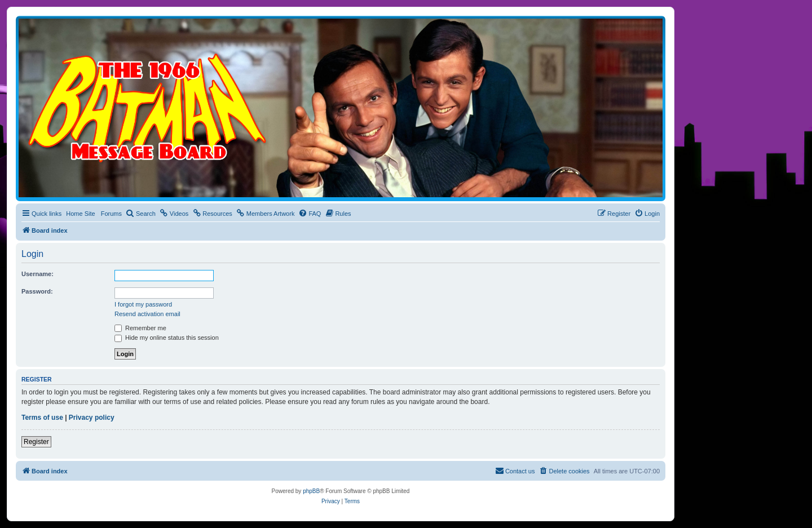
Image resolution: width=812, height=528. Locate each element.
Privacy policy (92, 418)
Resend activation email (147, 314)
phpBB (311, 491)
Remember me (140, 328)
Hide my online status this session (167, 338)
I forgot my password (143, 304)
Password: (37, 291)
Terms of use (42, 418)
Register (36, 442)
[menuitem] (141, 214)
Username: (37, 274)
